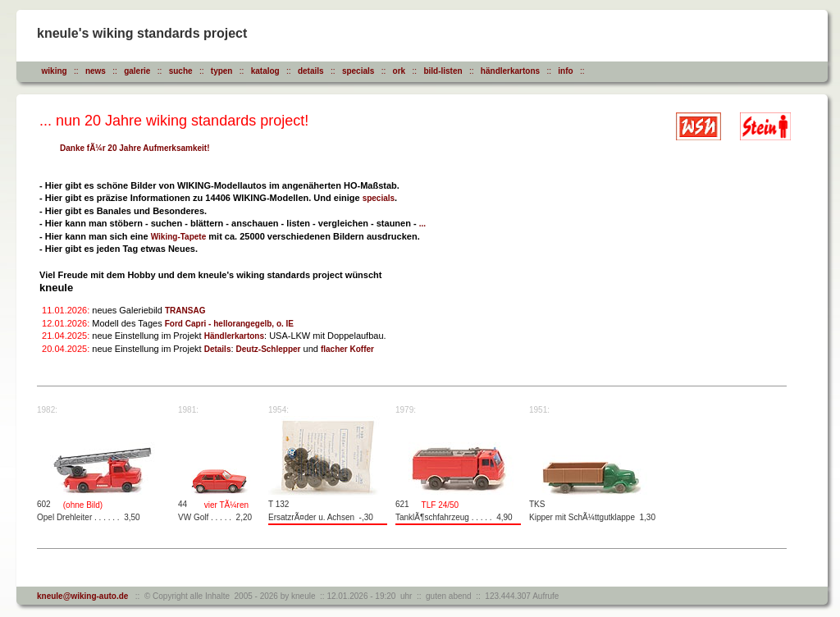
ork (399, 71)
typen (222, 71)
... (422, 224)
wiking (55, 71)
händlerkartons (510, 71)
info (565, 71)
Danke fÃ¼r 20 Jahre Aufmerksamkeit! (135, 148)
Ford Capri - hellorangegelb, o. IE (229, 324)
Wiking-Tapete (179, 237)
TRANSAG (185, 311)
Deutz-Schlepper (269, 349)
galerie (137, 71)
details (311, 71)
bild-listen (443, 71)
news (96, 71)
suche (181, 71)
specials (358, 71)
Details (218, 349)
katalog (265, 71)
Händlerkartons (234, 336)
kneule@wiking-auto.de (82, 596)
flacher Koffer (347, 349)
